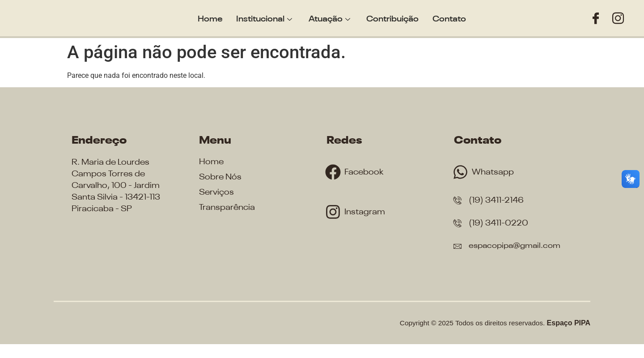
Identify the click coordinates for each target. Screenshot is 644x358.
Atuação (329, 18)
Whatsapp (494, 172)
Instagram (366, 212)
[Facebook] (596, 18)
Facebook (365, 172)
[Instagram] (618, 18)
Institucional (266, 18)
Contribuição (391, 18)
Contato (446, 18)
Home (213, 18)
